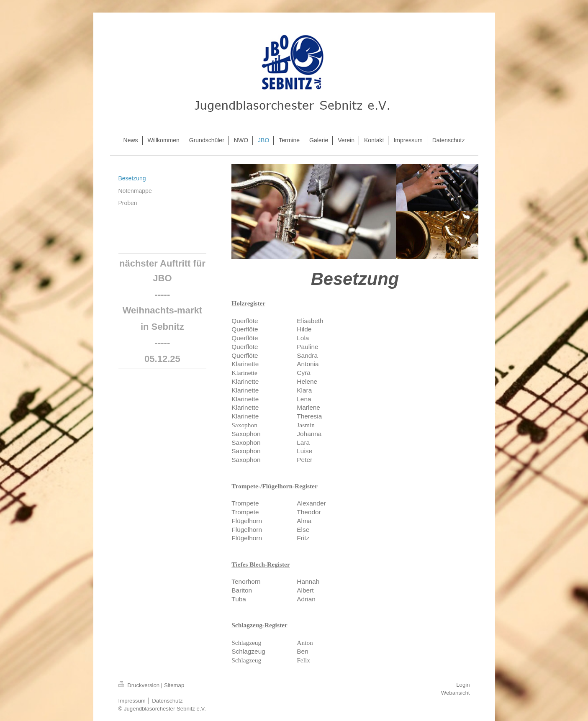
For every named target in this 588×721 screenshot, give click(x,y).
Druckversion (140, 685)
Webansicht (456, 693)
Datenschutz (167, 701)
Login (463, 685)
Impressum (132, 701)
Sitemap (174, 685)
